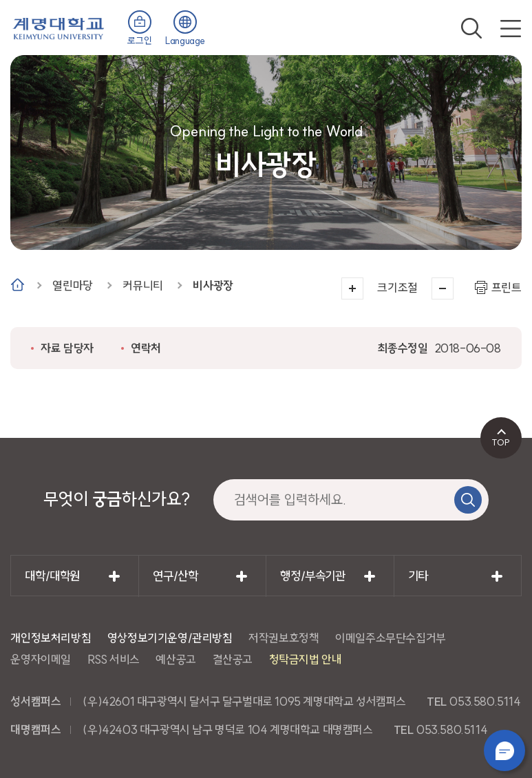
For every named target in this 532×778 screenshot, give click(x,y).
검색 (471, 28)
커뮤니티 (142, 285)
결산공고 (233, 659)
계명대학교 (58, 27)
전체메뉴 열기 (511, 28)
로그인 (139, 41)
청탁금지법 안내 (306, 659)
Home (18, 285)
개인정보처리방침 (51, 638)
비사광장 (213, 285)
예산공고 (175, 659)
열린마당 (72, 285)
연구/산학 (175, 576)
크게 (352, 288)
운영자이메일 (41, 659)
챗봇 (504, 750)
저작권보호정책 (284, 638)
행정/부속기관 (312, 576)
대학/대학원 (52, 576)
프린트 (507, 287)
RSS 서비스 (114, 659)
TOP (501, 442)
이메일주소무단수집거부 (391, 638)
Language (185, 41)
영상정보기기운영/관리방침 (170, 638)
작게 (443, 288)
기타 (418, 576)
